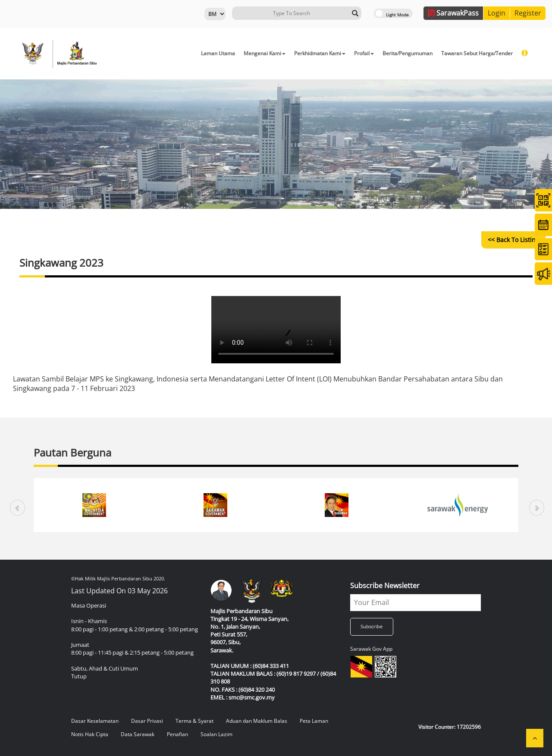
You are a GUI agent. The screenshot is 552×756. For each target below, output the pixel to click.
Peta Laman (314, 721)
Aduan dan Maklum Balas (257, 721)
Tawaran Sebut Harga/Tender (477, 53)
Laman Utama (218, 53)
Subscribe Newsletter (385, 586)
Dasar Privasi (147, 721)
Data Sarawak (138, 734)
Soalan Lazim (216, 734)
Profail (364, 53)
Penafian (177, 734)
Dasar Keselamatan (95, 721)
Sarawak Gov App (371, 649)
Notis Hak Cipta (90, 734)
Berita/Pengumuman (408, 53)
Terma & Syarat (194, 721)
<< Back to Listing (513, 240)
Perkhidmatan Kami (320, 53)
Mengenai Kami (265, 53)
